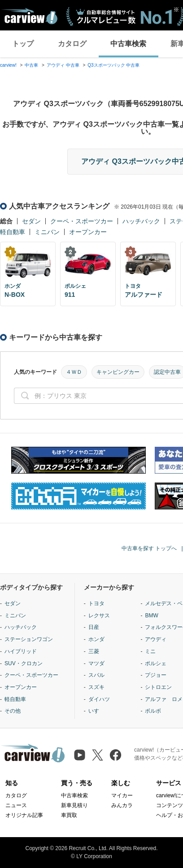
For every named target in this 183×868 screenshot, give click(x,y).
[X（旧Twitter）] (98, 755)
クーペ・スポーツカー (82, 221)
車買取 (69, 815)
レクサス (99, 616)
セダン (31, 221)
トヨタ (96, 603)
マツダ (96, 663)
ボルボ (153, 711)
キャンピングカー (118, 372)
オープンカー (88, 232)
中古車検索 (128, 44)
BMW (151, 616)
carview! (8, 65)
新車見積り (74, 805)
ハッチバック (141, 221)
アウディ (156, 639)
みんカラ (122, 805)
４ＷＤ (74, 372)
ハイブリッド (21, 651)
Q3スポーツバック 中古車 (113, 65)
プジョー (156, 675)
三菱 (94, 651)
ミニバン (47, 232)
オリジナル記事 (24, 815)
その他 (13, 711)
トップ (23, 44)
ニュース (16, 805)
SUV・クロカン (24, 663)
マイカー (122, 795)
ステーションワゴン (29, 639)
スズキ (96, 687)
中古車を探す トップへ (149, 548)
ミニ (150, 651)
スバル (96, 675)
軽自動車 (13, 232)
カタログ (72, 44)
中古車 (31, 65)
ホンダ (96, 639)
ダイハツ (99, 699)
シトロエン (158, 687)
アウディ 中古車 (63, 65)
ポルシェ (156, 663)
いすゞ (96, 711)
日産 (94, 627)
